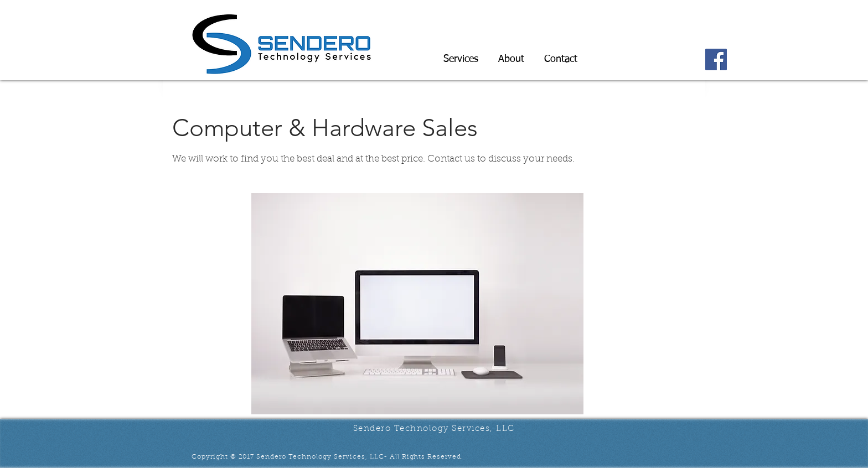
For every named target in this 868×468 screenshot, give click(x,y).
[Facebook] (716, 59)
